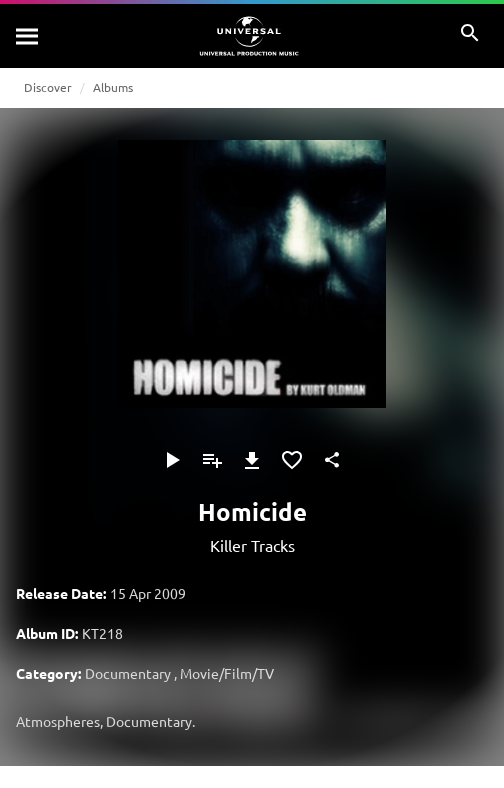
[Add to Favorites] (292, 460)
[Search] (28, 36)
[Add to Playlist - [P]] (212, 460)
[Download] (252, 460)
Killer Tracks (252, 545)
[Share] (332, 460)
